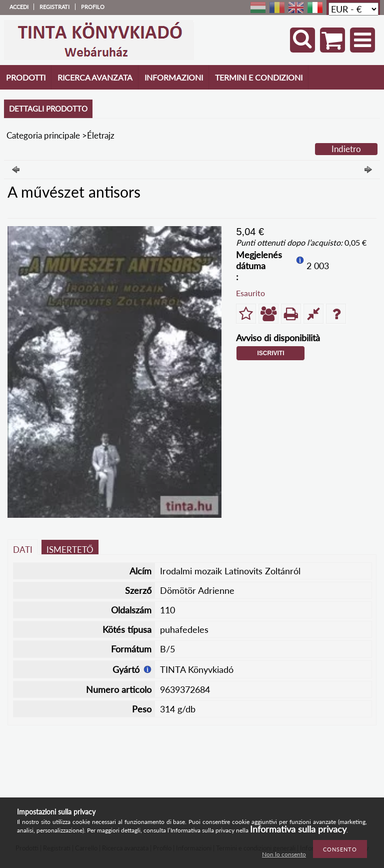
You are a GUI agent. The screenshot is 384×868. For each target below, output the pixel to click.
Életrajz (101, 135)
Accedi (19, 7)
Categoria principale (43, 135)
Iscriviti (270, 353)
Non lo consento (284, 854)
